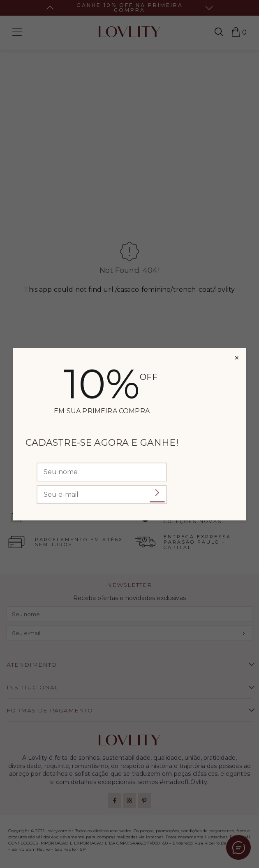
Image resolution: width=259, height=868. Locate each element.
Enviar (157, 493)
